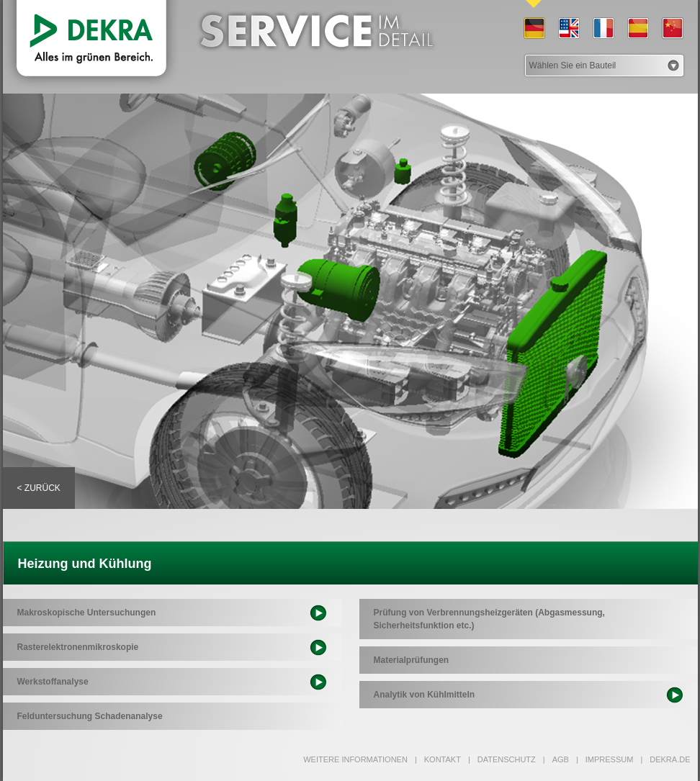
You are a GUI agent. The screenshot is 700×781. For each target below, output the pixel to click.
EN (568, 29)
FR (603, 29)
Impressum (605, 759)
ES (637, 29)
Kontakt (438, 759)
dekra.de (665, 759)
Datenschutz (502, 759)
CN (672, 29)
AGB (556, 759)
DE (534, 29)
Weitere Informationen (355, 759)
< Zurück (39, 488)
